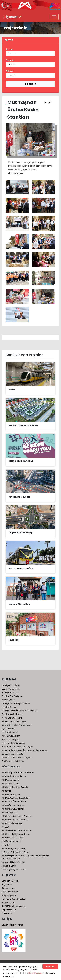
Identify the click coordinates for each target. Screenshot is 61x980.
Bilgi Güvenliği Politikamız (13, 761)
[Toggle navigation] (54, 17)
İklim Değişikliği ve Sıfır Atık (14, 870)
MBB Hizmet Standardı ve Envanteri (17, 816)
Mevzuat (5, 827)
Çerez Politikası (35, 973)
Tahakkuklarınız (9, 888)
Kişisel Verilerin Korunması (13, 743)
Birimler (9, 71)
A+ (49, 101)
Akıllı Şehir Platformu (11, 892)
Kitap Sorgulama (9, 895)
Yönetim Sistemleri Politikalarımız (16, 725)
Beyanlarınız (7, 885)
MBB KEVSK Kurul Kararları (13, 809)
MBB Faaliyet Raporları (12, 794)
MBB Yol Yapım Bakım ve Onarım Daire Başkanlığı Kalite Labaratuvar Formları (26, 857)
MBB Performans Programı (13, 805)
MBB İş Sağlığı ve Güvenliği (13, 862)
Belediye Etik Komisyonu (12, 696)
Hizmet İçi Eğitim (9, 866)
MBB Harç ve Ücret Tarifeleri (14, 802)
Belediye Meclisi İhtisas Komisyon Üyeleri (20, 711)
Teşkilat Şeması (8, 700)
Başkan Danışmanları (11, 689)
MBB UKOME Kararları (11, 784)
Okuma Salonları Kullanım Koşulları (17, 758)
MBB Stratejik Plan (10, 813)
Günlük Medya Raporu (11, 841)
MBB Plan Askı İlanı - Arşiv (13, 838)
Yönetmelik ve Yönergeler (13, 754)
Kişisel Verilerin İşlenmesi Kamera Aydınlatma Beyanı (25, 750)
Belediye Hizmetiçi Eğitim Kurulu (16, 703)
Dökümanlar (7, 913)
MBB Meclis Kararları (11, 780)
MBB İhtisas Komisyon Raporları (16, 787)
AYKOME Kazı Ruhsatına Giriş (14, 906)
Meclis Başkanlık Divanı (12, 718)
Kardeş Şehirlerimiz (10, 732)
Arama (9, 49)
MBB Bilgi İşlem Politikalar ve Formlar (18, 773)
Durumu (10, 60)
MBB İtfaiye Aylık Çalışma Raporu (16, 834)
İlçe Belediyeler (9, 729)
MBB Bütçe (6, 791)
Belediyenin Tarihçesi (11, 685)
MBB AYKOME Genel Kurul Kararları (17, 831)
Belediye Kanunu (9, 707)
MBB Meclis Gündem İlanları (14, 776)
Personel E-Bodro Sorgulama (14, 899)
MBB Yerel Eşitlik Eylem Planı (14, 849)
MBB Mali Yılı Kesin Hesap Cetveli (16, 798)
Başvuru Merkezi (9, 910)
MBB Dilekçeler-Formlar (12, 823)
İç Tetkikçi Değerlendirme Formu (16, 852)
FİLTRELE (31, 84)
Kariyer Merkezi (8, 903)
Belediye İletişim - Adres (12, 925)
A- (45, 101)
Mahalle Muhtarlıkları (11, 736)
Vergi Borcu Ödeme (10, 881)
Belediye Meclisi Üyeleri (12, 714)
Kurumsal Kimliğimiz (11, 740)
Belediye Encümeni (10, 693)
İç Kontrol (6, 845)
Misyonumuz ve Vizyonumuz (14, 722)
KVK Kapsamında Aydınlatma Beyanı (17, 747)
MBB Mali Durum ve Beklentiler (15, 820)
